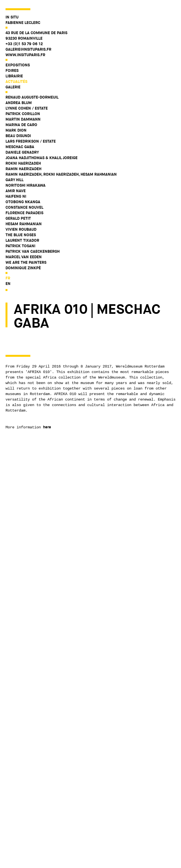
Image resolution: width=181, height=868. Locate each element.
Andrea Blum (19, 103)
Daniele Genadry (22, 152)
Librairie (14, 76)
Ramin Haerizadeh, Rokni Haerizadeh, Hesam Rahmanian (61, 174)
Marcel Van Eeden (24, 257)
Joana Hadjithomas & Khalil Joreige (42, 158)
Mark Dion (16, 130)
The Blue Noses (21, 235)
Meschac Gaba (20, 147)
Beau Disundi (18, 136)
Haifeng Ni (16, 196)
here (47, 427)
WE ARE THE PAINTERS (26, 262)
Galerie (13, 87)
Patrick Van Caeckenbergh (33, 251)
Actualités (16, 81)
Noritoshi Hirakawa (26, 185)
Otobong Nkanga (23, 202)
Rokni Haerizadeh (23, 163)
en (8, 284)
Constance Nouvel (24, 207)
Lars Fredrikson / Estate (31, 141)
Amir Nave (16, 191)
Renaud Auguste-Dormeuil (32, 97)
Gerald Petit (18, 218)
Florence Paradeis (24, 213)
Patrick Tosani (20, 246)
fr (8, 278)
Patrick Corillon (23, 114)
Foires (12, 70)
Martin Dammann (23, 119)
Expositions (18, 65)
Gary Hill (14, 180)
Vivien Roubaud (21, 229)
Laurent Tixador (22, 240)
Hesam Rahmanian (24, 224)
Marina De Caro (21, 125)
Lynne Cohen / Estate (27, 108)
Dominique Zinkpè (23, 268)
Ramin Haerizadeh (23, 169)
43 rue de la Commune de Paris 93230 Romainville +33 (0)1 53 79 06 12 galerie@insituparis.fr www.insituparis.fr (36, 44)
